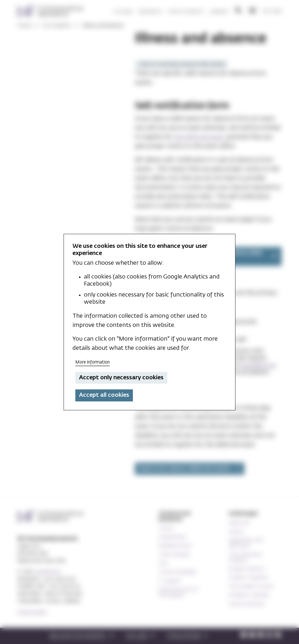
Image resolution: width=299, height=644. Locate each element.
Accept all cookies (104, 395)
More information (93, 362)
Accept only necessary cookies (121, 378)
